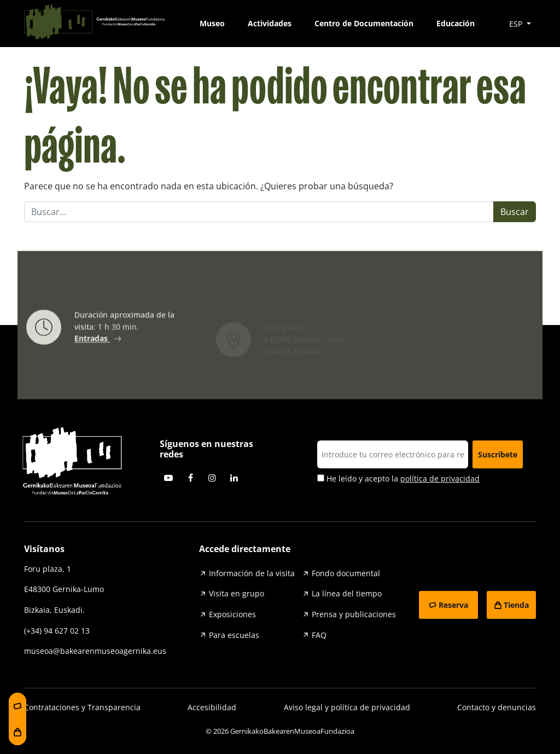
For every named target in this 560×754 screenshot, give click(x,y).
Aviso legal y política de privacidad (347, 707)
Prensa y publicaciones (354, 614)
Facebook (190, 478)
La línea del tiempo (347, 593)
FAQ (319, 635)
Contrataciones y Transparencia (82, 707)
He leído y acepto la (398, 479)
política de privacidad (440, 478)
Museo (212, 23)
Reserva (453, 605)
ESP (517, 24)
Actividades (270, 23)
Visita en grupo (237, 593)
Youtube (168, 478)
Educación (456, 23)
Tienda (516, 605)
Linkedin (234, 478)
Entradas (92, 341)
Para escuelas (234, 635)
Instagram (212, 478)
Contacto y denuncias (497, 707)
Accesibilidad (212, 707)
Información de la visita (252, 573)
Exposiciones (232, 614)
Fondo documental (346, 573)
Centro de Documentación (364, 23)
